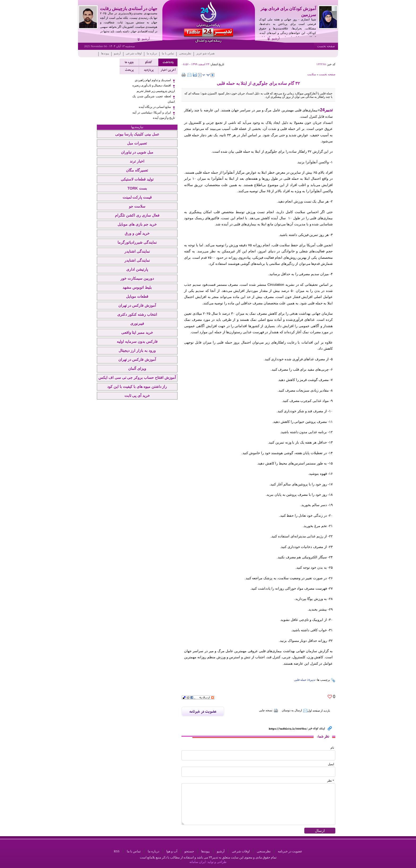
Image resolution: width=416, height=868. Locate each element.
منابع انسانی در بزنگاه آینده (155, 107)
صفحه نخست (326, 46)
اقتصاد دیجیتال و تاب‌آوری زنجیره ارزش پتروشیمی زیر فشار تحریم (154, 88)
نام (332, 748)
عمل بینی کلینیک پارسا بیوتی (137, 134)
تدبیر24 (326, 110)
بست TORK (137, 188)
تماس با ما (168, 53)
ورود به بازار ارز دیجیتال (137, 350)
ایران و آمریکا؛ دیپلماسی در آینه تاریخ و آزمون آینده (154, 115)
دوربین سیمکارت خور (137, 278)
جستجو (189, 851)
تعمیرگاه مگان (137, 170)
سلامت (312, 74)
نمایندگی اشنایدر (137, 251)
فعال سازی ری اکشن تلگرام (137, 215)
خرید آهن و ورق (137, 233)
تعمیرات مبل (137, 143)
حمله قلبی (300, 680)
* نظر (331, 781)
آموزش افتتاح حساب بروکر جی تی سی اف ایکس (137, 378)
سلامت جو (137, 206)
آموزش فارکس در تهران (137, 305)
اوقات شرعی (134, 53)
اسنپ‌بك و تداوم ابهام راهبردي (153, 80)
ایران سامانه (198, 862)
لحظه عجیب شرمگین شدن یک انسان (154, 99)
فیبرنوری (137, 323)
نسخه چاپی (269, 711)
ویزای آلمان (137, 369)
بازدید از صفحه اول (319, 711)
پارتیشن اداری (137, 269)
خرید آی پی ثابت (137, 396)
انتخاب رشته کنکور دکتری (137, 314)
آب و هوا (172, 851)
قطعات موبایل (137, 296)
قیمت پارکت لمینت (137, 197)
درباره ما (152, 53)
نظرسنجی (185, 53)
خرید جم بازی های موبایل (137, 224)
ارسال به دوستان (295, 711)
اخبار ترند (137, 161)
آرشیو (276, 38)
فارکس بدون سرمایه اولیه (137, 341)
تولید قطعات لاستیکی (137, 179)
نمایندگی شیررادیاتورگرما (137, 242)
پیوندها (105, 53)
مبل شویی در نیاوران (137, 152)
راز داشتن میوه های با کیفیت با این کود (137, 387)
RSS (117, 851)
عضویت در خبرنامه (290, 851)
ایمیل (331, 764)
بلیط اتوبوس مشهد (137, 287)
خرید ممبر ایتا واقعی (137, 332)
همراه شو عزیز (206, 53)
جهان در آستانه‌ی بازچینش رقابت (129, 9)
